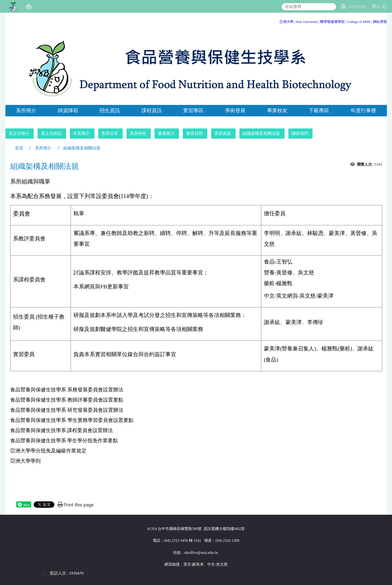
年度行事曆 (363, 110)
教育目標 (195, 133)
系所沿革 (110, 133)
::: (385, 21)
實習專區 (193, 110)
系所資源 (223, 133)
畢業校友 (277, 110)
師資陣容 (68, 110)
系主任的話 (51, 133)
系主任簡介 (19, 133)
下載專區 (319, 110)
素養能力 (166, 133)
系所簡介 (26, 110)
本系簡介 (81, 133)
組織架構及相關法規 (261, 133)
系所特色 (138, 133)
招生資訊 (110, 110)
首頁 (19, 148)
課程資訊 (152, 110)
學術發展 (235, 110)
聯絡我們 (300, 133)
